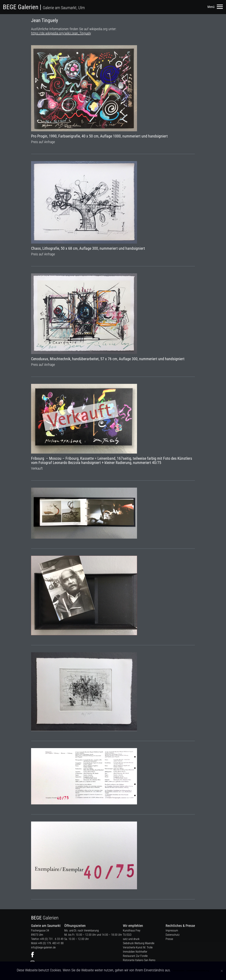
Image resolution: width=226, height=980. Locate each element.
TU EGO (127, 935)
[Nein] (222, 971)
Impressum (172, 930)
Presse (169, 939)
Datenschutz (173, 935)
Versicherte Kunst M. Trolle (138, 947)
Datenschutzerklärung (198, 971)
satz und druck (131, 939)
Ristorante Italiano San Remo (139, 960)
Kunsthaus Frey (132, 930)
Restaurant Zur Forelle (135, 956)
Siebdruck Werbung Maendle (139, 943)
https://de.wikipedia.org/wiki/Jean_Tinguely (61, 33)
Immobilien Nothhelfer (135, 952)
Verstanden (178, 971)
